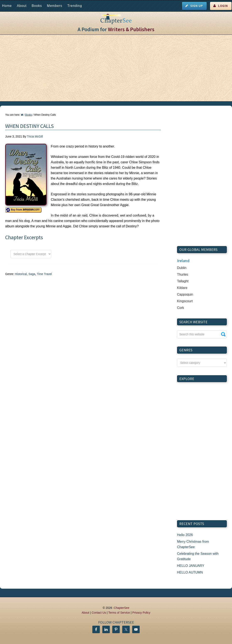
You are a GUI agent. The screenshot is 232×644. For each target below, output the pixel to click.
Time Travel (44, 274)
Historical (21, 274)
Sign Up (197, 6)
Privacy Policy (141, 613)
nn (202, 363)
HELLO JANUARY (191, 566)
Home (7, 6)
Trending (75, 6)
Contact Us (99, 613)
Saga (32, 274)
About (22, 6)
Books (37, 6)
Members (55, 6)
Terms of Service (119, 613)
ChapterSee (121, 608)
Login (223, 6)
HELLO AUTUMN (190, 572)
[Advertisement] (116, 68)
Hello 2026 (185, 535)
